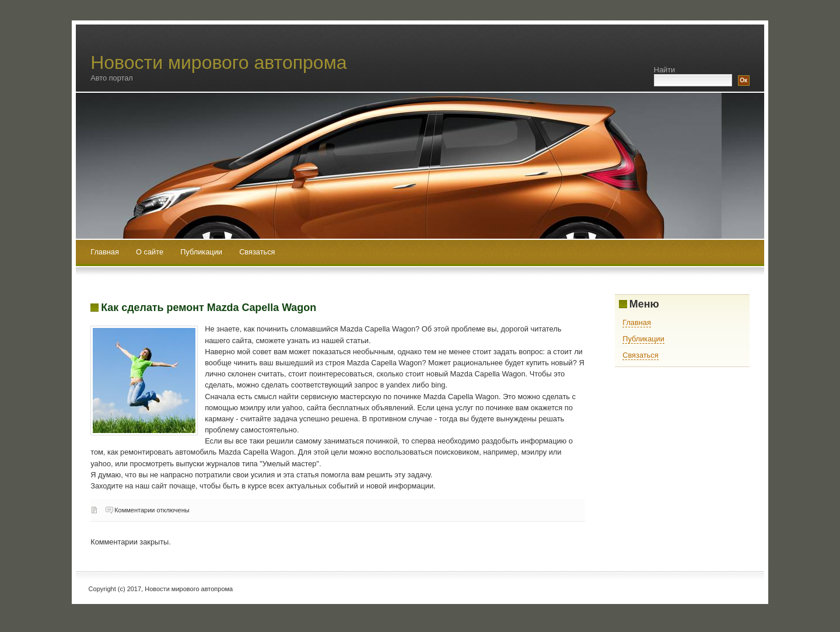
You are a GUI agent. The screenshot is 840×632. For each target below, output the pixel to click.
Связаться (257, 252)
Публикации (202, 252)
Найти (665, 70)
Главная (105, 252)
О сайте (151, 252)
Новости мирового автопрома (218, 62)
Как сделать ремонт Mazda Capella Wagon (209, 308)
